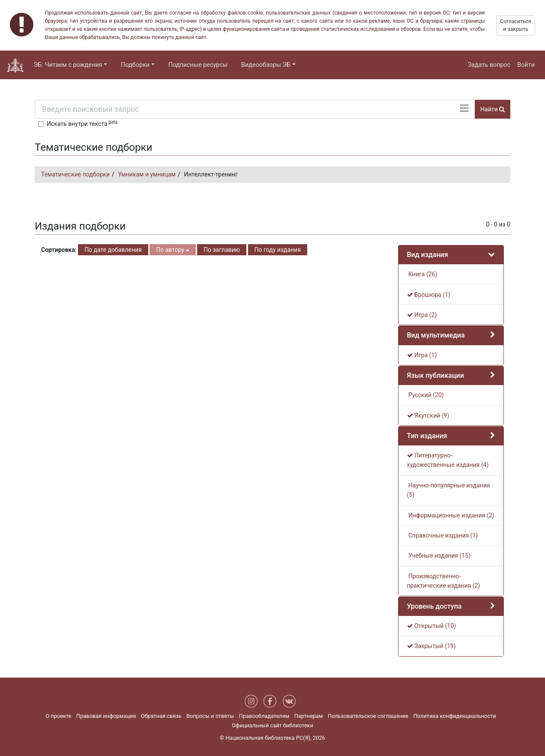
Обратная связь (161, 716)
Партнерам (309, 716)
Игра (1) (422, 355)
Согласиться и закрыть (516, 25)
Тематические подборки (75, 174)
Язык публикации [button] (436, 375)
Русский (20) (425, 395)
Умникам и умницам (147, 174)
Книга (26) (422, 274)
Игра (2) (422, 315)
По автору (172, 250)
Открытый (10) (432, 626)
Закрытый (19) (431, 646)
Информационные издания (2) (451, 515)
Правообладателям (264, 716)
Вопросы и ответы (210, 716)
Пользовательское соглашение (368, 716)
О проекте (58, 716)
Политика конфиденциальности (455, 716)
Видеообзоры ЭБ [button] (266, 65)
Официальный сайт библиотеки (272, 725)
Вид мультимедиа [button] (436, 335)
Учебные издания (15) (439, 556)
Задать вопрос (489, 65)
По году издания (278, 250)
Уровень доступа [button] (434, 606)
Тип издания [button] (427, 436)
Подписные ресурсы (198, 65)
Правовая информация (106, 716)
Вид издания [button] (428, 255)
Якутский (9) (428, 415)
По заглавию (222, 250)
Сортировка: (59, 250)
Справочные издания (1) (443, 535)
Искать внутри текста (82, 123)
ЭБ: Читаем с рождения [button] (68, 65)
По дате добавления (113, 250)
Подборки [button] (135, 65)
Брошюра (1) (429, 295)
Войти (526, 65)
